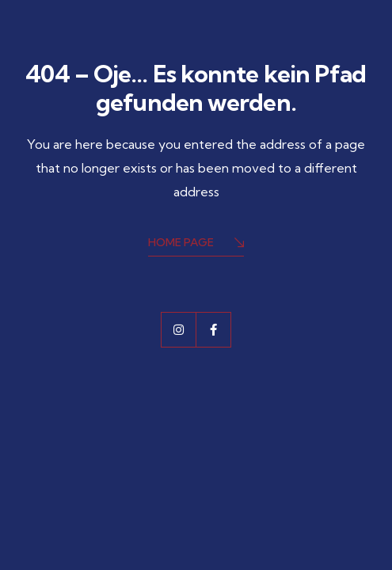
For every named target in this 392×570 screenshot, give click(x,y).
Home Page (196, 243)
